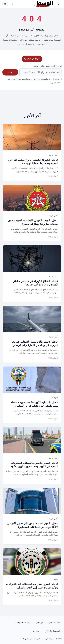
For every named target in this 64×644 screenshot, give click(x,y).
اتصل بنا (36, 631)
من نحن (40, 622)
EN (5, 4)
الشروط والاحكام (53, 631)
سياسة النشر (54, 622)
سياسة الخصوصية (23, 622)
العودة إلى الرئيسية (32, 59)
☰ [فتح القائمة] (58, 4)
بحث (10, 72)
